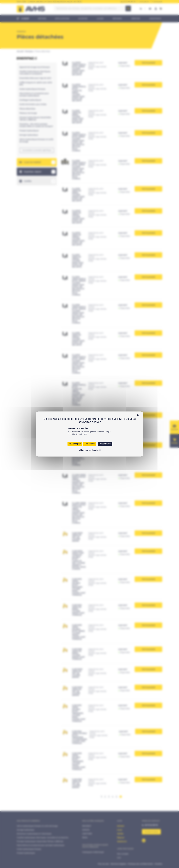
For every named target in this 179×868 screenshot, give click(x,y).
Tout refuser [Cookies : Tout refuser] (90, 444)
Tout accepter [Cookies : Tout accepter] (75, 444)
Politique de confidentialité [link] (89, 450)
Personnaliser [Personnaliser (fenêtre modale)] (105, 444)
